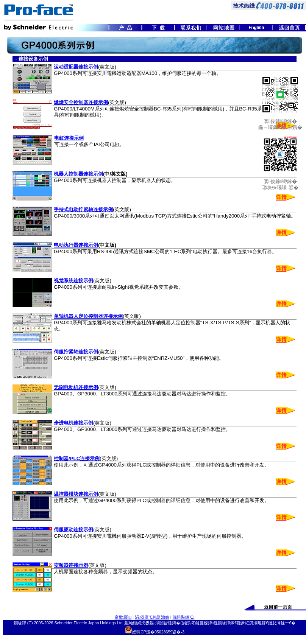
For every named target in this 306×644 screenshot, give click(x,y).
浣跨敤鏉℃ (184, 617)
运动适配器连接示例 (76, 67)
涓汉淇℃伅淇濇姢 (152, 617)
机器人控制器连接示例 (78, 174)
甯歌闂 (123, 617)
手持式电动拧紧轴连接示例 (83, 209)
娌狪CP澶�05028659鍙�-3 (158, 632)
